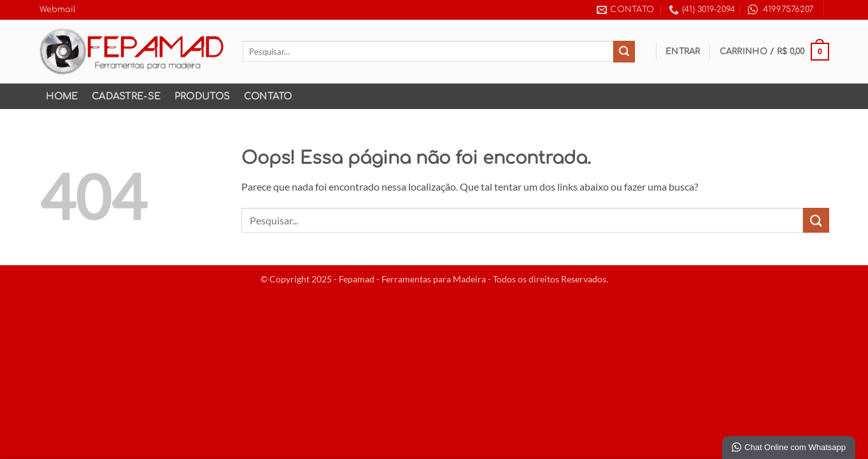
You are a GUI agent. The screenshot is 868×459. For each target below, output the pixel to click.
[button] (683, 52)
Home (62, 96)
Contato (268, 96)
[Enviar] (624, 52)
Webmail (58, 10)
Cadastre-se (126, 96)
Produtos (202, 96)
